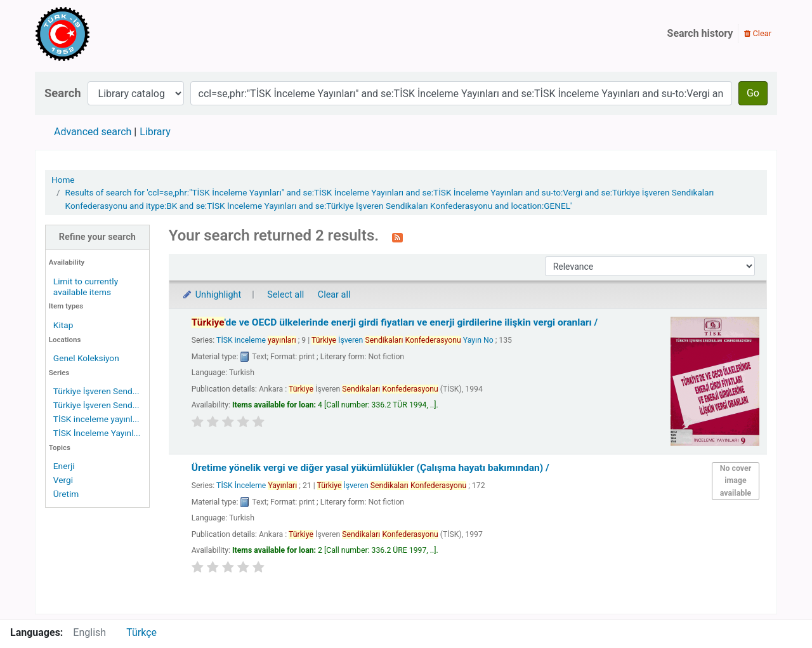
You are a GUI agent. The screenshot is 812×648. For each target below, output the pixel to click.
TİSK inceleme (256, 340)
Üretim (66, 494)
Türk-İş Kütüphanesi (99, 34)
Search (63, 93)
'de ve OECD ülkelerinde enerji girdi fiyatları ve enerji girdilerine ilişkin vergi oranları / (395, 322)
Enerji (64, 466)
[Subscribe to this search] (397, 237)
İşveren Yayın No (403, 340)
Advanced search (93, 132)
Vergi (63, 480)
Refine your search (97, 237)
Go (753, 93)
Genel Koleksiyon (86, 358)
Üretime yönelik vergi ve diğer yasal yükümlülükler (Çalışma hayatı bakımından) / (370, 468)
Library (155, 132)
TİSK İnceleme (257, 486)
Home (63, 180)
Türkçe (141, 632)
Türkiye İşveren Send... (96, 391)
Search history (700, 33)
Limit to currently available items (86, 287)
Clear (758, 33)
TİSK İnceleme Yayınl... (97, 433)
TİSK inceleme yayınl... (96, 419)
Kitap (63, 325)
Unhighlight (212, 295)
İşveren (392, 486)
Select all (285, 295)
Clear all (334, 295)
